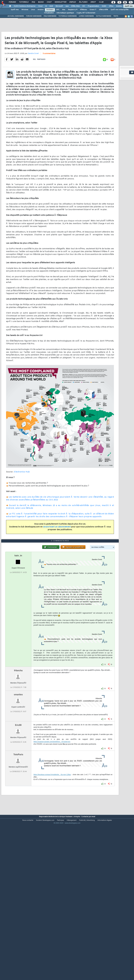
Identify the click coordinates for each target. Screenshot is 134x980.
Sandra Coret (33, 75)
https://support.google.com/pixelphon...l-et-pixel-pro (52, 805)
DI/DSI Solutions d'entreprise (25, 6)
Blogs (41, 2)
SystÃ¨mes (129, 6)
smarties (18, 758)
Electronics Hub (22, 493)
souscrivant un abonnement (57, 548)
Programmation (93, 6)
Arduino (41, 10)
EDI (84, 6)
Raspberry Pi (73, 10)
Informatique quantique (65, 13)
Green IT (93, 10)
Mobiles (119, 6)
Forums (12, 2)
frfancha (18, 734)
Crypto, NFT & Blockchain (86, 13)
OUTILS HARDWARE (104, 16)
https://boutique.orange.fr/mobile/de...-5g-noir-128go (52, 838)
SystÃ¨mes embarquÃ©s (120, 10)
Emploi (73, 2)
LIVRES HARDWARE (86, 16)
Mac (64, 10)
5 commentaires (49, 75)
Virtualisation (49, 13)
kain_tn (18, 619)
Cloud (40, 6)
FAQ (33, 2)
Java (67, 6)
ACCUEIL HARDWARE (16, 16)
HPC (58, 10)
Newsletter (60, 2)
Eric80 (18, 788)
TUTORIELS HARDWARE (68, 16)
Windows (25, 10)
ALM (51, 6)
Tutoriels (24, 2)
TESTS (116, 16)
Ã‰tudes (83, 2)
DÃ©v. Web (75, 6)
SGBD (104, 6)
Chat (49, 2)
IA (46, 6)
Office (111, 6)
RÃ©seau (84, 10)
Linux (33, 10)
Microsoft (59, 6)
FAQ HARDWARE (50, 16)
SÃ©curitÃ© (103, 10)
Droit (93, 2)
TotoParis (18, 818)
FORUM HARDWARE (34, 16)
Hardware (50, 10)
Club (101, 2)
